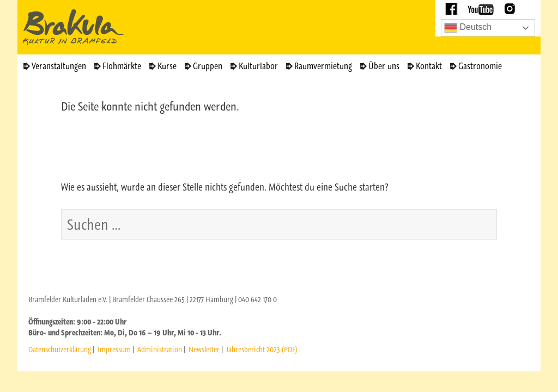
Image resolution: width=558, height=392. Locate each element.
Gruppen (208, 66)
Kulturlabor (258, 66)
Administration (160, 350)
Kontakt (429, 66)
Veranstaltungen (59, 66)
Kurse (167, 66)
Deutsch (468, 28)
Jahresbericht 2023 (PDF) (262, 350)
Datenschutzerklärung (60, 350)
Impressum (114, 350)
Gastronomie (480, 66)
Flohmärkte (122, 66)
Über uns (384, 66)
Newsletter (204, 350)
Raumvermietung (323, 66)
